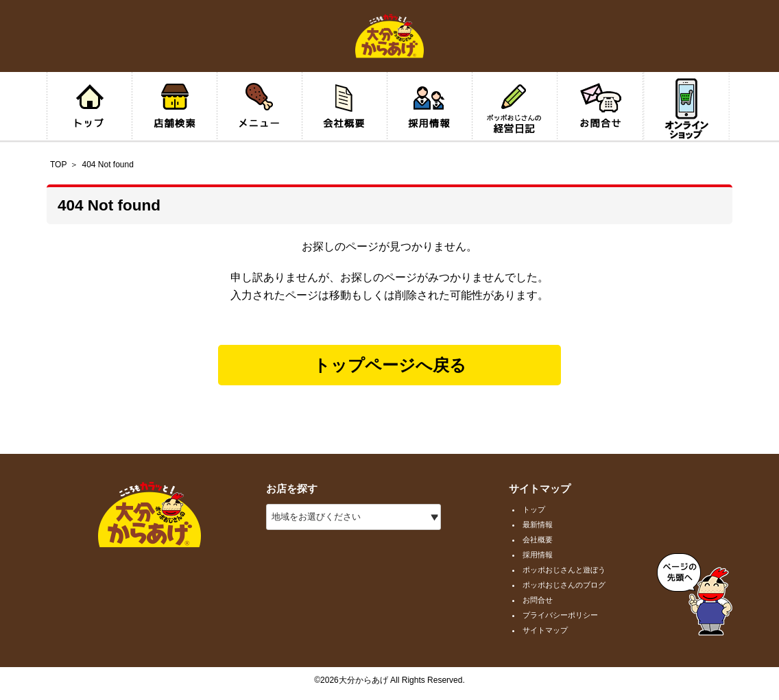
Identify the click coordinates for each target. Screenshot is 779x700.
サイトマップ (545, 630)
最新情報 (538, 524)
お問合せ (538, 600)
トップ (534, 509)
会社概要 (538, 540)
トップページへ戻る (390, 365)
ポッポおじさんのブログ (564, 585)
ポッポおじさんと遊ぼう (564, 570)
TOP (58, 165)
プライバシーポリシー (560, 615)
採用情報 (538, 555)
